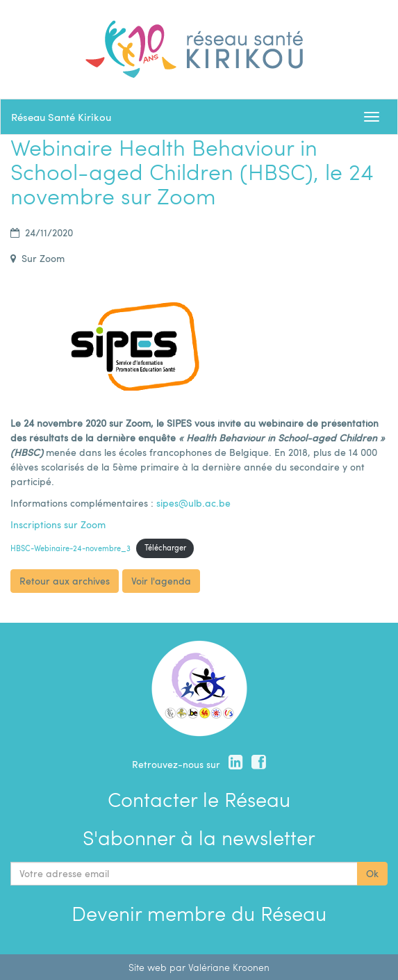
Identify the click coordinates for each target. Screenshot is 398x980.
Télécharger (165, 547)
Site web (148, 967)
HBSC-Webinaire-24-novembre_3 (71, 547)
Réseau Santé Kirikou (61, 117)
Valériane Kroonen (229, 967)
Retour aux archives (65, 581)
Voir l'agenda (161, 581)
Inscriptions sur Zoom (58, 524)
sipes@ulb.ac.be (193, 503)
